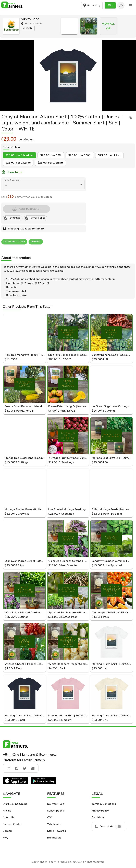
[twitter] (25, 768)
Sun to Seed (30, 19)
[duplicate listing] (131, 118)
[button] (110, 5)
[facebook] (17, 768)
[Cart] (121, 5)
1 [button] (6, 185)
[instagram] (8, 768)
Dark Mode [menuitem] (109, 827)
